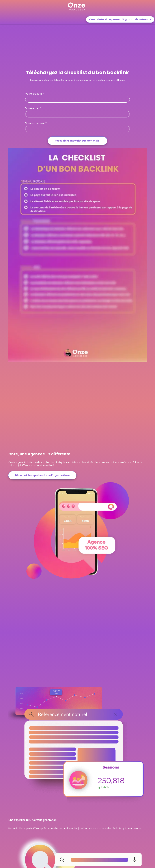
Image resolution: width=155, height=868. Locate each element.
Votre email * (33, 108)
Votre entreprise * (36, 123)
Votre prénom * (35, 94)
